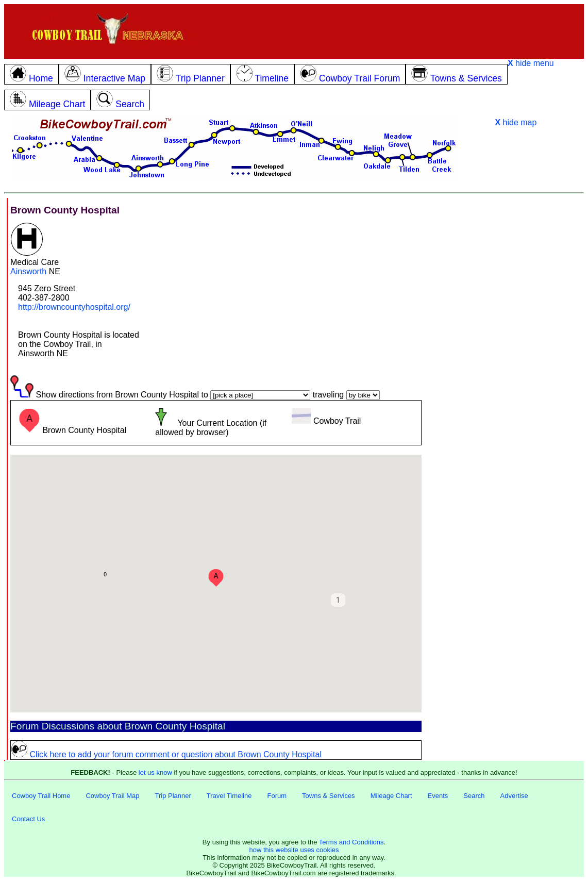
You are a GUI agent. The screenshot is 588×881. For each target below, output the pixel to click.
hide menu (531, 63)
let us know (155, 772)
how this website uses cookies (294, 850)
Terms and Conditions (351, 842)
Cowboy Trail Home (41, 796)
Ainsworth (28, 271)
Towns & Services (329, 796)
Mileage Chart (391, 796)
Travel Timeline (229, 796)
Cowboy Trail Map (112, 796)
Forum (277, 796)
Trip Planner (173, 796)
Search (474, 796)
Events (438, 796)
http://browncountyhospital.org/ (74, 307)
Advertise (514, 796)
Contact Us (28, 819)
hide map (516, 122)
